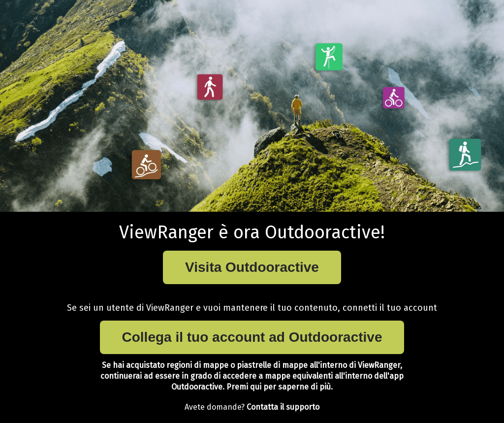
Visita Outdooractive (252, 267)
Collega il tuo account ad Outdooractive (252, 337)
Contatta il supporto (283, 407)
